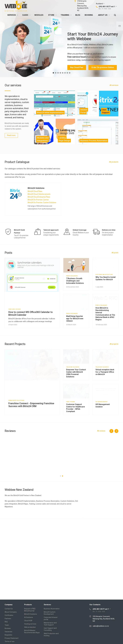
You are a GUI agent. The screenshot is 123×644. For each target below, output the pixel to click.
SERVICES (13, 15)
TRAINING (66, 15)
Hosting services (30, 624)
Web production (30, 627)
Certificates (9, 615)
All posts (115, 253)
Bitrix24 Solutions (31, 614)
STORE (52, 15)
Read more (11, 135)
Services (47, 605)
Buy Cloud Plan (77, 67)
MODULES (39, 15)
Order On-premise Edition (103, 67)
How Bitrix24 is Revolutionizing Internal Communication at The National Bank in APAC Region (105, 335)
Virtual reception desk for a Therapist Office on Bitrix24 (105, 399)
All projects (114, 364)
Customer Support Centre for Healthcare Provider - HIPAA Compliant (75, 442)
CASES (26, 15)
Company (9, 605)
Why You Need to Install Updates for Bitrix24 (106, 287)
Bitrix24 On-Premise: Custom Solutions (42, 203)
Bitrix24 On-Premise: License (38, 200)
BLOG (78, 15)
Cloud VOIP (28, 621)
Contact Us (9, 609)
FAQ (6, 622)
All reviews (101, 465)
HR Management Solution (103, 440)
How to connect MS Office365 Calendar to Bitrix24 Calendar (31, 314)
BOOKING (89, 15)
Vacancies (8, 632)
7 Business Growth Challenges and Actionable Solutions (75, 288)
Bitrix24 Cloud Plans (35, 191)
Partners (8, 619)
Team (7, 625)
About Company (11, 612)
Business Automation (52, 609)
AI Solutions (29, 617)
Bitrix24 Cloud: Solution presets (39, 194)
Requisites (8, 635)
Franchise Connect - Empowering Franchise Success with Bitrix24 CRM (31, 424)
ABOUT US (104, 15)
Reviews (8, 628)
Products (28, 605)
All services (114, 85)
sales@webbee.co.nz (101, 626)
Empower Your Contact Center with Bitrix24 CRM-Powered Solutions (76, 400)
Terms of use (10, 641)
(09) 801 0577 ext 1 (107, 7)
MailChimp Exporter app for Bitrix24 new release (75, 331)
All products (114, 162)
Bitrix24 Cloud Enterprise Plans (39, 197)
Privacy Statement (12, 638)
